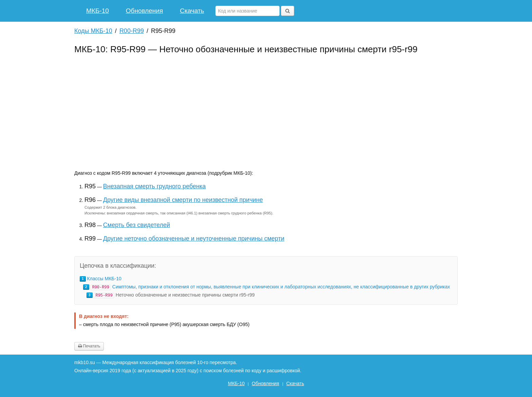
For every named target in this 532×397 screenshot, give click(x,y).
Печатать (89, 346)
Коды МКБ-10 (93, 31)
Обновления (144, 11)
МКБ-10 (98, 11)
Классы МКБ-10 (104, 279)
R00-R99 (132, 31)
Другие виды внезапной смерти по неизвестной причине (183, 200)
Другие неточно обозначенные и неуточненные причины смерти (194, 239)
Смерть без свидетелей (137, 225)
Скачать (192, 11)
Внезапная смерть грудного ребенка (154, 186)
